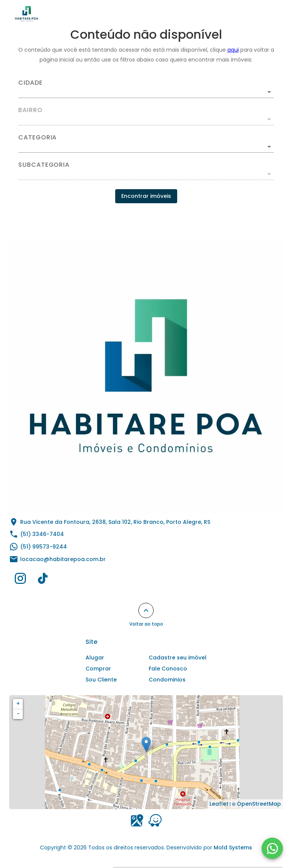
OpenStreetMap (259, 804)
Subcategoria (44, 165)
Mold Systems (233, 847)
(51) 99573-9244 (44, 547)
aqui (233, 50)
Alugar (95, 658)
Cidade (30, 83)
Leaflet (219, 804)
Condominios (167, 680)
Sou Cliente (101, 680)
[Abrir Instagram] (20, 580)
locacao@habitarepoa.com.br (63, 559)
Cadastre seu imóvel (178, 658)
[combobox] (146, 89)
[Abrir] (269, 92)
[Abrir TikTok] (43, 580)
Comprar (98, 669)
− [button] (18, 714)
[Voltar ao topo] (146, 610)
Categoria (37, 138)
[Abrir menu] (267, 14)
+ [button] (18, 704)
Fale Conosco (168, 669)
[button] (146, 147)
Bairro (30, 110)
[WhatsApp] (272, 848)
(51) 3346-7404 (42, 534)
